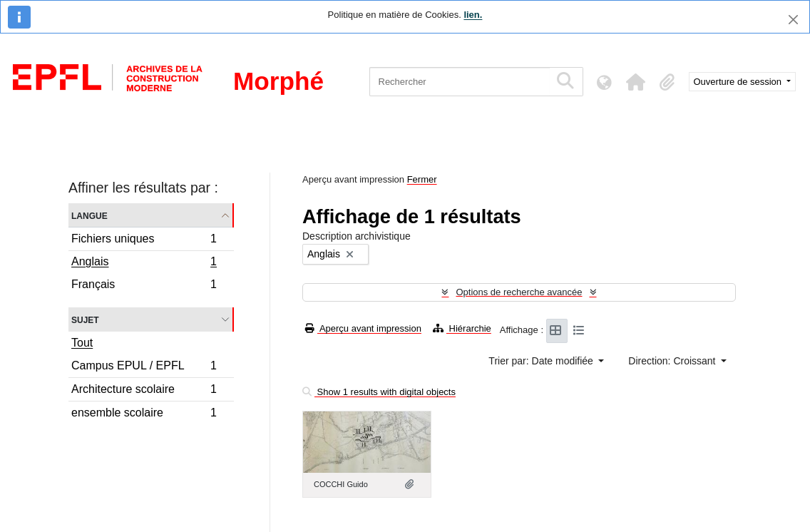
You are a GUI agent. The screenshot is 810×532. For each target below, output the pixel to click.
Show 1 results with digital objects (379, 392)
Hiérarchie (462, 328)
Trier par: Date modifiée (542, 361)
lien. (473, 15)
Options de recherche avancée (519, 292)
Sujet (85, 319)
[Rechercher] (460, 82)
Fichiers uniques (144, 241)
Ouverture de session (739, 82)
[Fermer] (793, 20)
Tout (82, 343)
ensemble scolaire (144, 414)
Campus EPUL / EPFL (144, 368)
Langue (89, 215)
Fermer (422, 179)
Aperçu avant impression (363, 328)
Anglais (144, 263)
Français (144, 286)
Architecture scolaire (144, 391)
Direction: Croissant (673, 361)
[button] (636, 82)
